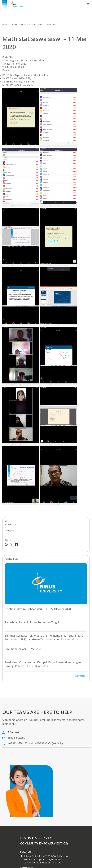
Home (5, 25)
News (15, 25)
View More (81, 676)
